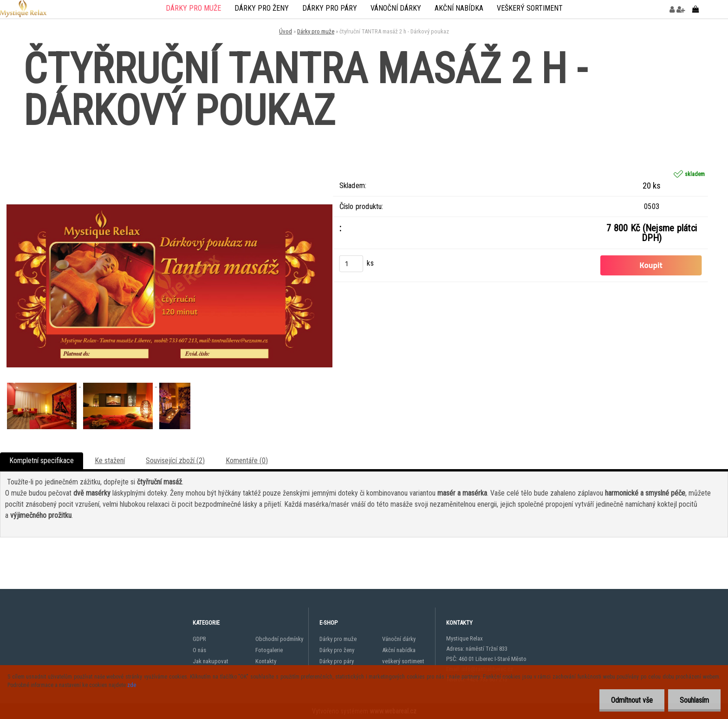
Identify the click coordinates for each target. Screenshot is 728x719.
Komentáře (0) (247, 461)
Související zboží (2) (175, 461)
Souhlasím (694, 700)
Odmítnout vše (632, 700)
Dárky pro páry (330, 8)
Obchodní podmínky (279, 639)
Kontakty (266, 661)
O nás (199, 650)
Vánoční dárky (396, 8)
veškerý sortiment (530, 8)
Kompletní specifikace (42, 461)
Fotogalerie (269, 650)
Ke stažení (110, 461)
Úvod (286, 31)
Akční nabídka (459, 8)
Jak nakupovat (211, 661)
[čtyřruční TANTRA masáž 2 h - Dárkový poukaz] (169, 135)
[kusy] (351, 263)
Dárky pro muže (193, 8)
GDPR (199, 639)
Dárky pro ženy (262, 8)
